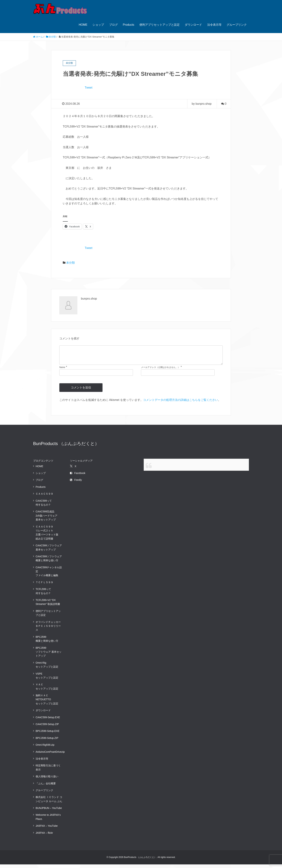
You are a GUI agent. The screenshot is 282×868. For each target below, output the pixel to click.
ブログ (113, 25)
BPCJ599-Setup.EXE (47, 735)
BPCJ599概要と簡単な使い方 (47, 642)
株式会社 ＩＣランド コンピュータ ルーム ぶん (49, 803)
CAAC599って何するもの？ (44, 506)
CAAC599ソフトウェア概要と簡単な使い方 (49, 562)
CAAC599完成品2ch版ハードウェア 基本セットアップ (46, 519)
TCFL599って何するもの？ (43, 595)
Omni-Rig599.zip (45, 748)
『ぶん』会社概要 (46, 787)
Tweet (89, 88)
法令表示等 (214, 25)
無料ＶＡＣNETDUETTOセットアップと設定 (47, 703)
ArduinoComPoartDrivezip (50, 755)
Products (129, 25)
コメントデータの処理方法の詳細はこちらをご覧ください (181, 403)
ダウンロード (193, 25)
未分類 (70, 263)
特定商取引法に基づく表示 (48, 771)
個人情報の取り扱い (47, 780)
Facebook (78, 477)
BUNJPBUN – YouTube (49, 812)
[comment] (141, 357)
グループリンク (237, 25)
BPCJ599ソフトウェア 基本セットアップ (49, 655)
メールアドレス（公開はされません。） (160, 371)
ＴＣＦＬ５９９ (44, 586)
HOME (83, 25)
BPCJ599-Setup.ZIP (47, 742)
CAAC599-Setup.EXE (48, 721)
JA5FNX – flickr (44, 836)
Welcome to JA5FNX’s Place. (48, 820)
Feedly (76, 483)
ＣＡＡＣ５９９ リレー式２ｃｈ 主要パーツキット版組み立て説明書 (47, 536)
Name (62, 371)
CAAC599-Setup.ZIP (47, 728)
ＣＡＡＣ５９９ (44, 497)
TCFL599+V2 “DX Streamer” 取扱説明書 (48, 606)
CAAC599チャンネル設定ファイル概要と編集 (49, 575)
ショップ (98, 25)
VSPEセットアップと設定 (47, 679)
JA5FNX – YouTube (47, 829)
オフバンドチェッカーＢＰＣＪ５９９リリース (48, 630)
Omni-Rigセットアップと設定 (47, 668)
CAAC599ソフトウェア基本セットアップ (49, 551)
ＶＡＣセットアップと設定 (47, 690)
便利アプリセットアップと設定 (160, 25)
